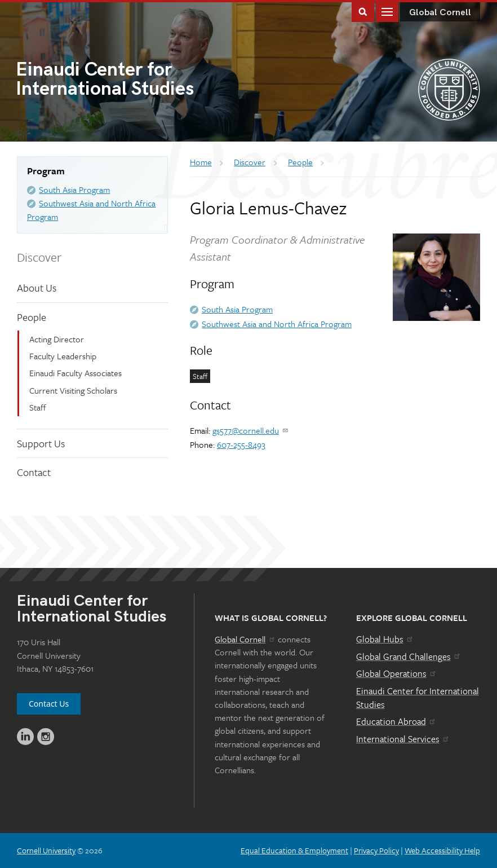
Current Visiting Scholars (73, 390)
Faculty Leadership (63, 356)
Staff (38, 407)
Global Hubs (385, 639)
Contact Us (49, 704)
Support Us (41, 443)
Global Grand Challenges (409, 656)
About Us (37, 288)
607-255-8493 (241, 444)
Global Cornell (440, 13)
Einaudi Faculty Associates (76, 373)
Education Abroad (396, 721)
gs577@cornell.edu (251, 430)
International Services (403, 739)
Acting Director (57, 339)
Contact (34, 472)
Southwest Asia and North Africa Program (277, 324)
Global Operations (397, 673)
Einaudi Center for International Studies (418, 698)
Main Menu (387, 11)
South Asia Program (74, 190)
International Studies (132, 80)
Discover (39, 257)
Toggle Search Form (363, 11)
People (32, 317)
